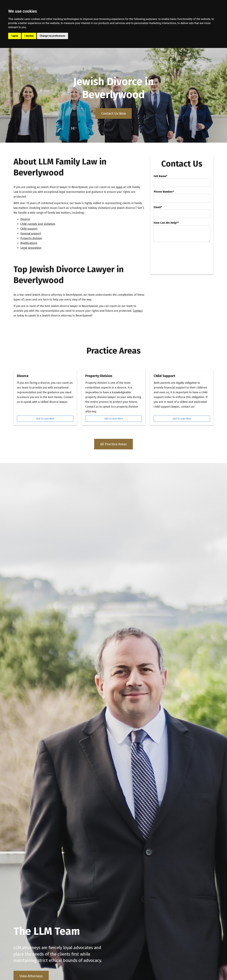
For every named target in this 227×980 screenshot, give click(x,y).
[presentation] (180, 252)
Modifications (29, 243)
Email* (158, 207)
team (119, 187)
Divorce (25, 219)
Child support (29, 229)
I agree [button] (15, 36)
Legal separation (31, 248)
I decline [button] (29, 36)
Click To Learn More (45, 419)
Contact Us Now (114, 113)
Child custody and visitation (38, 224)
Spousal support (31, 233)
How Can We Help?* (166, 223)
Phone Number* (164, 192)
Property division (31, 238)
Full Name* (161, 176)
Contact (138, 311)
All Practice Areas (113, 444)
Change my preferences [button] (52, 36)
